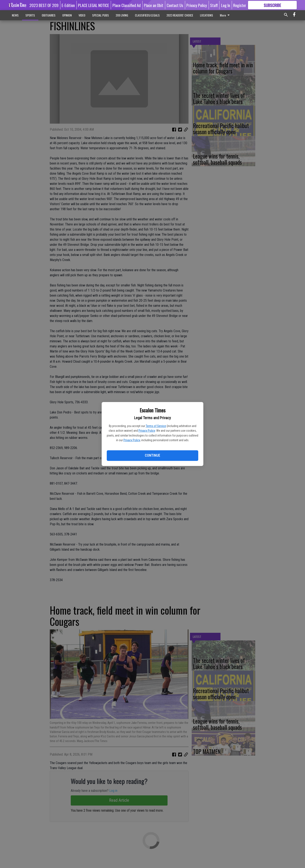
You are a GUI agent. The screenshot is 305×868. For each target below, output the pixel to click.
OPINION (67, 15)
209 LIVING (122, 15)
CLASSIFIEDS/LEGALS (147, 15)
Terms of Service (156, 426)
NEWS (15, 15)
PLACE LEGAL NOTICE (94, 5)
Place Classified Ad (127, 5)
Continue (152, 455)
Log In (226, 5)
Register (240, 5)
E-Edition (68, 5)
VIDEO (82, 15)
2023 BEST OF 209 (44, 5)
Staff (214, 5)
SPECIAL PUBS (101, 15)
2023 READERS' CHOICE (180, 15)
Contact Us (175, 5)
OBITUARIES (49, 15)
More (225, 15)
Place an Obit (154, 5)
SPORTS (30, 15)
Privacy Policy (147, 431)
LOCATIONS (207, 15)
